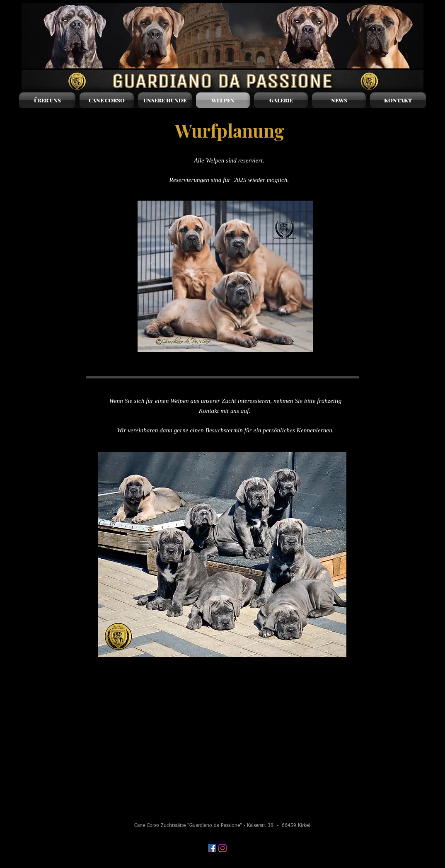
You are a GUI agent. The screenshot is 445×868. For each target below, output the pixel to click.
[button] (165, 100)
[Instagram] (222, 848)
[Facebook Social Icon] (212, 848)
